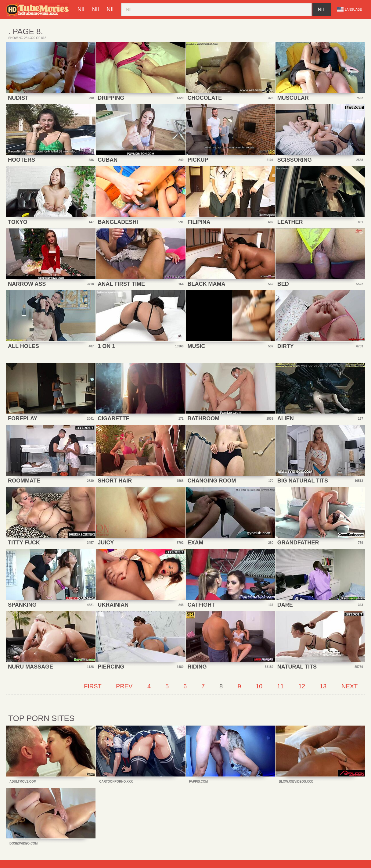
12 (302, 686)
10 (259, 686)
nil (82, 9)
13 (323, 686)
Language (349, 9)
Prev (124, 686)
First (93, 686)
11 (280, 686)
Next (349, 686)
